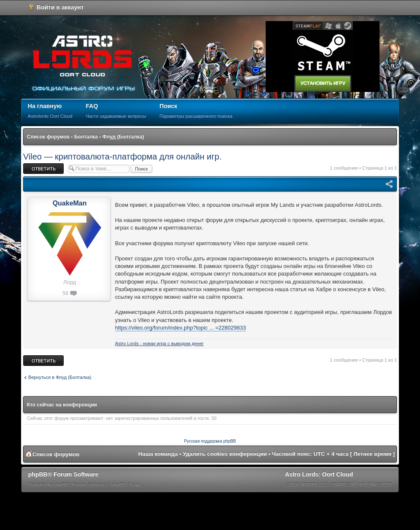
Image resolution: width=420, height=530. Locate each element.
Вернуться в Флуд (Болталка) (60, 377)
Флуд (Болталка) (123, 137)
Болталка (86, 137)
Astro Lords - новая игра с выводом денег (159, 343)
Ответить (43, 169)
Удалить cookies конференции (225, 454)
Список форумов (48, 137)
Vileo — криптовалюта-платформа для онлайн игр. (123, 157)
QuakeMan (70, 203)
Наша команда (158, 454)
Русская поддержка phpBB (210, 441)
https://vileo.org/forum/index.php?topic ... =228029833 (180, 328)
